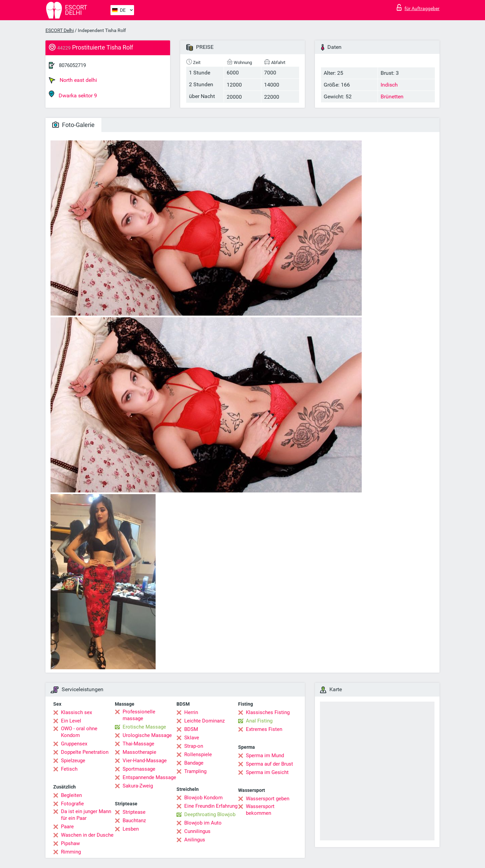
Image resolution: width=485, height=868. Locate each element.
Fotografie (72, 804)
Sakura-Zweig (138, 786)
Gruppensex (74, 744)
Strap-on (194, 746)
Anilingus (195, 840)
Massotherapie (139, 752)
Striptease (134, 812)
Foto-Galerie (73, 125)
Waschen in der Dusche (87, 835)
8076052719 (72, 65)
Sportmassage (139, 769)
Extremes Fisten (264, 729)
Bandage (194, 763)
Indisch (389, 85)
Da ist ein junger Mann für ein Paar (86, 815)
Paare (67, 827)
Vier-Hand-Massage (145, 761)
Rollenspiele (198, 754)
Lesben (131, 829)
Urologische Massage (147, 735)
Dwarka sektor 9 (73, 94)
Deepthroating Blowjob (210, 814)
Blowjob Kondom (203, 798)
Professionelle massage (139, 715)
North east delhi (73, 80)
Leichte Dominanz (204, 721)
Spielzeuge (73, 761)
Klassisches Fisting (268, 712)
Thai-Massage (138, 744)
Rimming (71, 852)
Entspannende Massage (149, 777)
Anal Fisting (259, 721)
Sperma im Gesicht (267, 772)
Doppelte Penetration (85, 752)
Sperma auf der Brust (269, 764)
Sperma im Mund (265, 756)
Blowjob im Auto (203, 823)
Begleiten (71, 795)
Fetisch (69, 769)
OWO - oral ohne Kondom (79, 732)
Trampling (195, 771)
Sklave (192, 738)
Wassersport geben (268, 799)
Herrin (191, 712)
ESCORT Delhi (60, 30)
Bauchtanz (134, 821)
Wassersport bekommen (260, 810)
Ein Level (71, 721)
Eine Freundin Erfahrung (211, 806)
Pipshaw (70, 843)
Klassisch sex (76, 712)
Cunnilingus (197, 831)
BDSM (191, 729)
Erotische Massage (144, 727)
